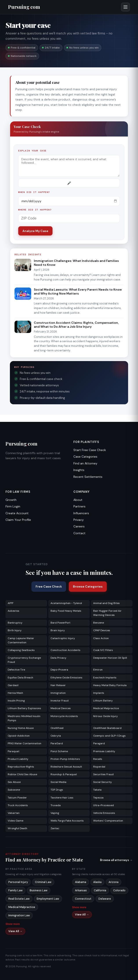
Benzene (99, 623)
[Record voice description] (69, 183)
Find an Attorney (85, 463)
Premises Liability (104, 751)
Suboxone (14, 790)
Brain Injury (58, 630)
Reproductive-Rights (21, 767)
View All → (15, 931)
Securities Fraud (103, 774)
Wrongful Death (17, 828)
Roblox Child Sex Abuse (22, 774)
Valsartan (14, 813)
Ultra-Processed (103, 805)
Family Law (15, 890)
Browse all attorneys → (116, 860)
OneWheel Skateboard (107, 728)
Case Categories (85, 457)
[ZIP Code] (69, 218)
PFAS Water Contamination (25, 743)
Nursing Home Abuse (21, 728)
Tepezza (98, 798)
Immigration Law (19, 915)
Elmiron (98, 670)
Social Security (103, 782)
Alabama (81, 882)
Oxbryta (56, 736)
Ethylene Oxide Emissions (66, 678)
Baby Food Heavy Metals (66, 611)
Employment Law (48, 899)
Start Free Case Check (90, 450)
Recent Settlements (88, 477)
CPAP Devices (102, 630)
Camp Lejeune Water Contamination (21, 640)
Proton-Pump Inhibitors (65, 759)
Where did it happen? (35, 210)
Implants (99, 693)
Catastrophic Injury (63, 638)
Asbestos (14, 611)
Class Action (101, 638)
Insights (79, 470)
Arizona (113, 882)
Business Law (39, 890)
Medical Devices (61, 708)
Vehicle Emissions (104, 813)
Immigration (58, 693)
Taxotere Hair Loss (62, 798)
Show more (13, 924)
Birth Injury (15, 630)
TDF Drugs (57, 790)
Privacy (79, 520)
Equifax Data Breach (20, 678)
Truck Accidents (18, 805)
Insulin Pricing (16, 701)
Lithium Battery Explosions (24, 708)
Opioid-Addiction (19, 736)
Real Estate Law (19, 899)
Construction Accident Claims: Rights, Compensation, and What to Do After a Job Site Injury (76, 325)
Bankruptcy (15, 623)
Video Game (15, 821)
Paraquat (14, 751)
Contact (79, 533)
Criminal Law (43, 882)
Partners (79, 506)
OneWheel (57, 728)
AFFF (11, 603)
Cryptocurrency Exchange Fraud (24, 660)
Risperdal (99, 767)
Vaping (55, 813)
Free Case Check (49, 586)
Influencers (81, 513)
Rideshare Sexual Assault (66, 767)
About (78, 500)
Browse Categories (88, 586)
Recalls (98, 759)
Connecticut (83, 899)
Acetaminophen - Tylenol (66, 603)
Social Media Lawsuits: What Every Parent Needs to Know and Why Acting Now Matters (78, 291)
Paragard (99, 743)
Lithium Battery (103, 701)
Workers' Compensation (108, 821)
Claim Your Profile (18, 520)
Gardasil (13, 685)
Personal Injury (18, 882)
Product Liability (18, 759)
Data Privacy (58, 658)
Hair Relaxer (58, 685)
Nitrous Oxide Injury (105, 716)
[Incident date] (69, 201)
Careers (79, 526)
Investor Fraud (60, 701)
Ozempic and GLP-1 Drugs (109, 736)
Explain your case (32, 151)
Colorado (119, 890)
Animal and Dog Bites (106, 603)
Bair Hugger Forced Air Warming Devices (107, 613)
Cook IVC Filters (103, 650)
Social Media (58, 782)
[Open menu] (125, 7)
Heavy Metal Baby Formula (110, 685)
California (100, 890)
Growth (11, 500)
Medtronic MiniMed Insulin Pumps (24, 718)
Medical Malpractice (106, 708)
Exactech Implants (105, 678)
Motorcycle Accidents (64, 716)
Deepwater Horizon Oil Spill (110, 658)
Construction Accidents (65, 650)
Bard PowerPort (60, 623)
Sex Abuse (14, 782)
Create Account (17, 513)
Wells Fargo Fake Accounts (67, 821)
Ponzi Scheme (59, 751)
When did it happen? (34, 192)
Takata (97, 790)
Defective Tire (16, 670)
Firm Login (13, 506)
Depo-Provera (59, 670)
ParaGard (57, 743)
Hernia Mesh (15, 693)
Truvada (56, 805)
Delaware (105, 899)
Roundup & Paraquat (64, 774)
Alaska (97, 882)
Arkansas (81, 890)
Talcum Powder (17, 798)
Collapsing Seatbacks (21, 650)
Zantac (55, 828)
